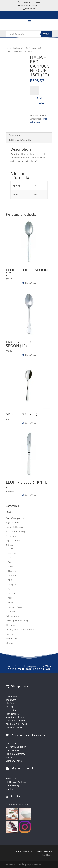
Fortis (26, 48)
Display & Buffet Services (18, 724)
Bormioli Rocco (15, 607)
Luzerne (12, 553)
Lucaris (12, 557)
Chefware (11, 625)
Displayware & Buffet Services (20, 629)
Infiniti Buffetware (15, 527)
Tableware (17, 48)
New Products (13, 638)
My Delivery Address (16, 782)
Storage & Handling (15, 531)
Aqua (11, 562)
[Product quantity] (34, 91)
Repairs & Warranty (15, 754)
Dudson (12, 611)
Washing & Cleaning (16, 717)
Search (46, 34)
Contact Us (28, 851)
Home (9, 48)
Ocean (11, 548)
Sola (10, 589)
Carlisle (12, 593)
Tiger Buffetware (14, 523)
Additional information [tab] (21, 140)
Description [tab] (15, 135)
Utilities (10, 643)
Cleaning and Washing (17, 620)
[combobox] (29, 511)
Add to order (41, 101)
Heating (10, 634)
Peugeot (12, 584)
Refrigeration (12, 616)
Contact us (11, 743)
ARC (10, 598)
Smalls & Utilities (14, 728)
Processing (11, 536)
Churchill (12, 571)
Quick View (29, 283)
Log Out (10, 789)
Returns (10, 757)
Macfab (12, 602)
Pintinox (12, 575)
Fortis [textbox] (28, 512)
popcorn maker (13, 541)
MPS (10, 580)
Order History (12, 750)
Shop (18, 851)
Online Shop (12, 696)
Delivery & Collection (16, 747)
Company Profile (14, 761)
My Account (12, 778)
